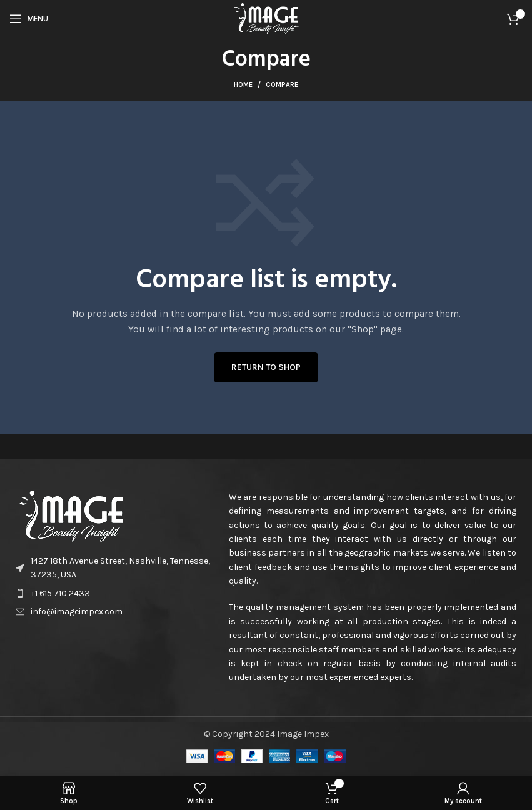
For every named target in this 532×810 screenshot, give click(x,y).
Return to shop (266, 367)
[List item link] (116, 594)
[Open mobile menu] (29, 19)
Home (243, 85)
